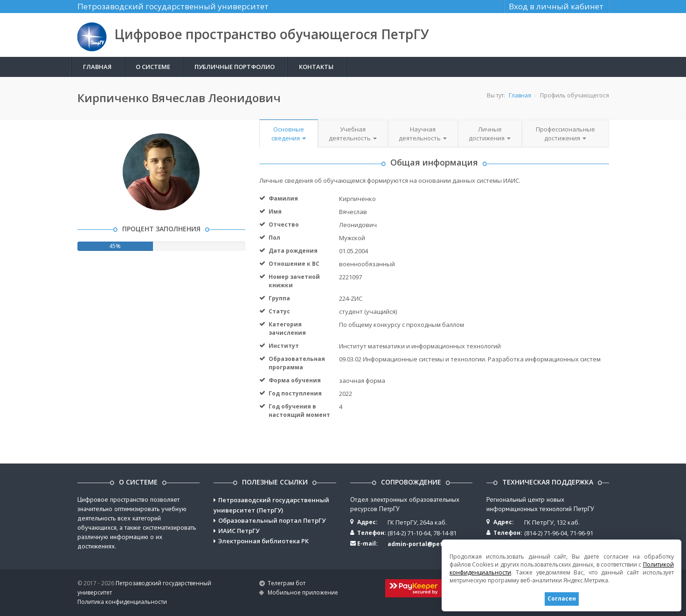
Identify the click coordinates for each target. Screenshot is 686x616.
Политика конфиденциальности (122, 602)
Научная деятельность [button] (423, 134)
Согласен (561, 599)
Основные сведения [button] (289, 134)
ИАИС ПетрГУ (239, 531)
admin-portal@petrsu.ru (424, 544)
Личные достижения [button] (490, 134)
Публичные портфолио (235, 67)
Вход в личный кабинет (556, 6)
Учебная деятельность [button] (353, 134)
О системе (153, 67)
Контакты (316, 67)
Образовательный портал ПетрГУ (272, 520)
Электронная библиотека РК (263, 541)
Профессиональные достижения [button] (565, 134)
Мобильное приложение (303, 592)
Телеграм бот (287, 583)
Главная (97, 67)
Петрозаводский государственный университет (173, 6)
